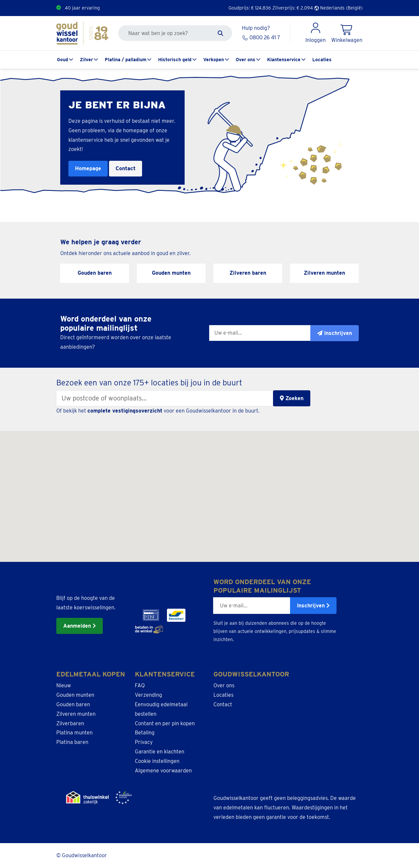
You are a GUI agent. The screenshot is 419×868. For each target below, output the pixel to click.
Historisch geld (175, 60)
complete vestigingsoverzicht (125, 411)
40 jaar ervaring (82, 8)
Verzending (148, 695)
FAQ (140, 685)
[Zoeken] (220, 33)
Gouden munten (75, 695)
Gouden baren (73, 704)
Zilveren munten (76, 714)
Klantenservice (284, 60)
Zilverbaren (70, 723)
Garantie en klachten (160, 752)
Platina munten (74, 733)
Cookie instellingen (157, 761)
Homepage (88, 168)
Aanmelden (80, 626)
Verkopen (214, 60)
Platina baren (72, 742)
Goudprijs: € (250, 8)
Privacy (144, 742)
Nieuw (64, 685)
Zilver (86, 60)
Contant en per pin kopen (165, 723)
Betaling (145, 733)
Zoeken (292, 398)
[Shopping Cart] (347, 33)
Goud (63, 60)
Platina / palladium (126, 60)
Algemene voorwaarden (163, 771)
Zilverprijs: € (293, 8)
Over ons (246, 60)
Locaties (322, 60)
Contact (126, 168)
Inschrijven (313, 606)
